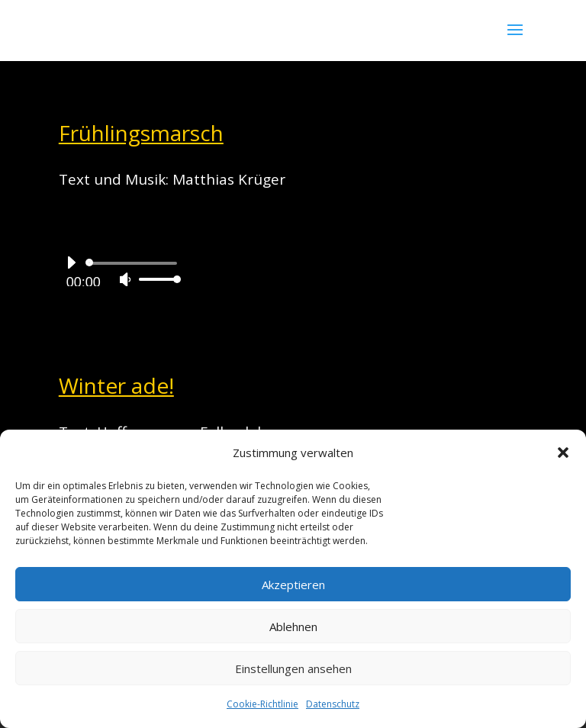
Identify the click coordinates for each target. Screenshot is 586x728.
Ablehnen (293, 627)
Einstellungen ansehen (293, 668)
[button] (563, 453)
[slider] (134, 263)
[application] (118, 271)
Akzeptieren (293, 585)
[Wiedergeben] (71, 263)
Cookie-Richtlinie (262, 704)
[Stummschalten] (125, 279)
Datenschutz (333, 704)
